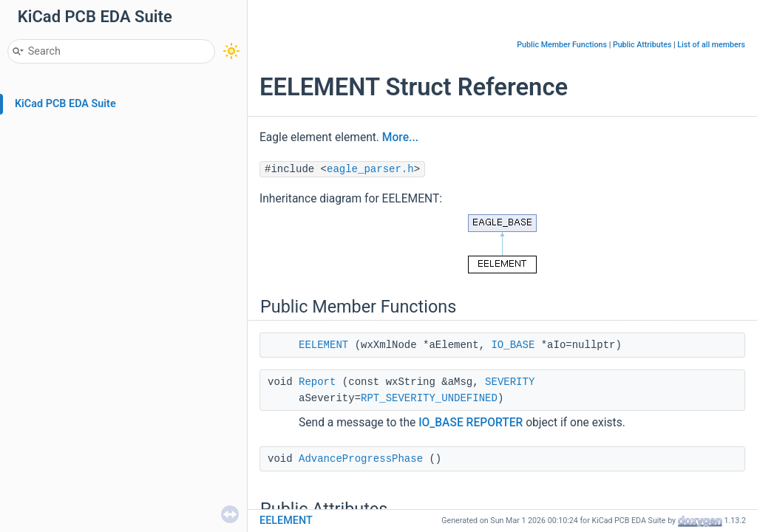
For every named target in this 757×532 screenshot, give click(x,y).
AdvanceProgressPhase (361, 459)
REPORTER (495, 423)
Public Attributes (642, 45)
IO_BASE (513, 345)
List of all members (711, 45)
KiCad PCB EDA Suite (65, 104)
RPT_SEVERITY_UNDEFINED (429, 398)
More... (400, 137)
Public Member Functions (562, 45)
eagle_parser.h (370, 169)
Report (317, 382)
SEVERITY (510, 382)
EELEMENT (323, 345)
